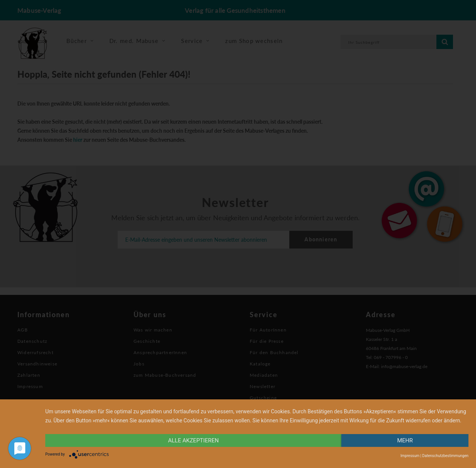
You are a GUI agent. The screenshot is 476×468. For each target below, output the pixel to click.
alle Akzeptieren (193, 440)
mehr (405, 440)
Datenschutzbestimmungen (445, 456)
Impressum (410, 456)
